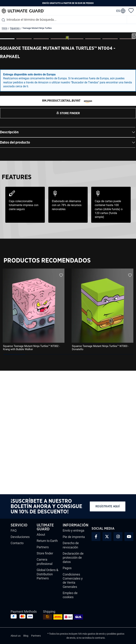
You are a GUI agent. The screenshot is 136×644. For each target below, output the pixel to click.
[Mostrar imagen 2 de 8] (24, 162)
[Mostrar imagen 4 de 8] (58, 162)
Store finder (45, 553)
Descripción (9, 256)
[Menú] (132, 20)
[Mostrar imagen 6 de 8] (93, 162)
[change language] (121, 11)
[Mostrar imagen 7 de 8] (110, 162)
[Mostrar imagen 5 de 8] (76, 162)
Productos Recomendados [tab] (47, 384)
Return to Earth (47, 541)
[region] (68, 435)
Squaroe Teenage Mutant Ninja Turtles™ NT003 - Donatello (100, 471)
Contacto (17, 543)
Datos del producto (15, 266)
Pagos (67, 568)
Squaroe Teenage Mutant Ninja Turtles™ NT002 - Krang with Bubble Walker (31, 471)
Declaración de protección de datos (73, 558)
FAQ (14, 530)
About (41, 535)
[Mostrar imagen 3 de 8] (41, 162)
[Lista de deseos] (131, 10)
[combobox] (63, 20)
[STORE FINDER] (68, 224)
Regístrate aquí (108, 506)
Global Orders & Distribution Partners (47, 574)
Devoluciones (20, 537)
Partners (43, 547)
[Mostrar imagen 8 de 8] (127, 162)
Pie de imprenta (74, 537)
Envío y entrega (73, 530)
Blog (26, 636)
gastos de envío (96, 634)
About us (16, 636)
